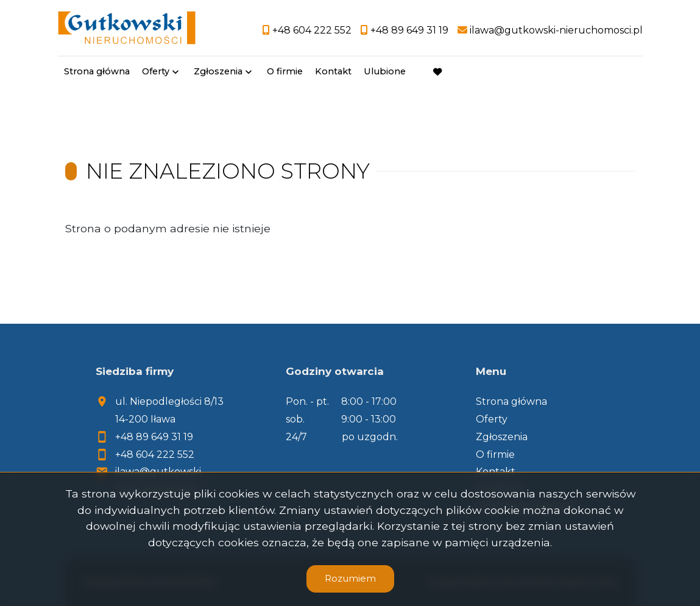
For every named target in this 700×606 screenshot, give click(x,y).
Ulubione (385, 71)
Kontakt (333, 71)
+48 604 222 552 (155, 454)
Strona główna (97, 71)
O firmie (285, 71)
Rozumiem (350, 578)
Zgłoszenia (218, 71)
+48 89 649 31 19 (154, 437)
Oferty (156, 71)
